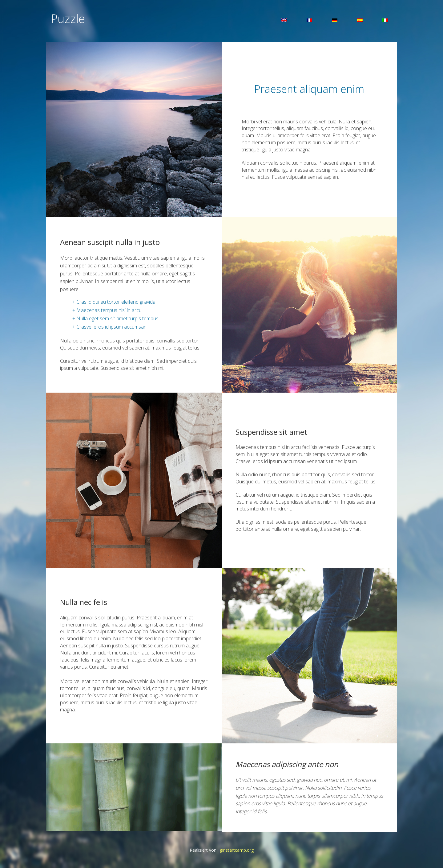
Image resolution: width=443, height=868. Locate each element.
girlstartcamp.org (237, 850)
